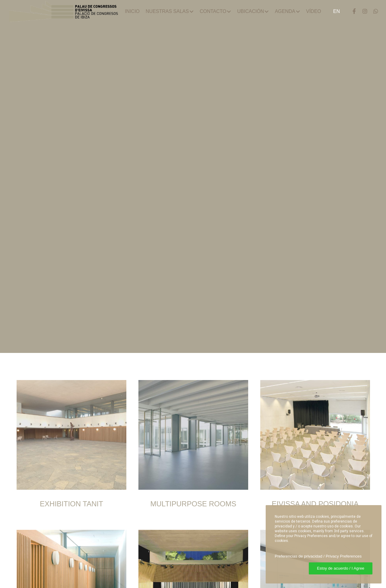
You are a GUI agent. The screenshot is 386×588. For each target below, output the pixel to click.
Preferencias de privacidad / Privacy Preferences (318, 556)
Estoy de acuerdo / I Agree (341, 568)
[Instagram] (362, 11)
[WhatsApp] (373, 11)
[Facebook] (351, 11)
